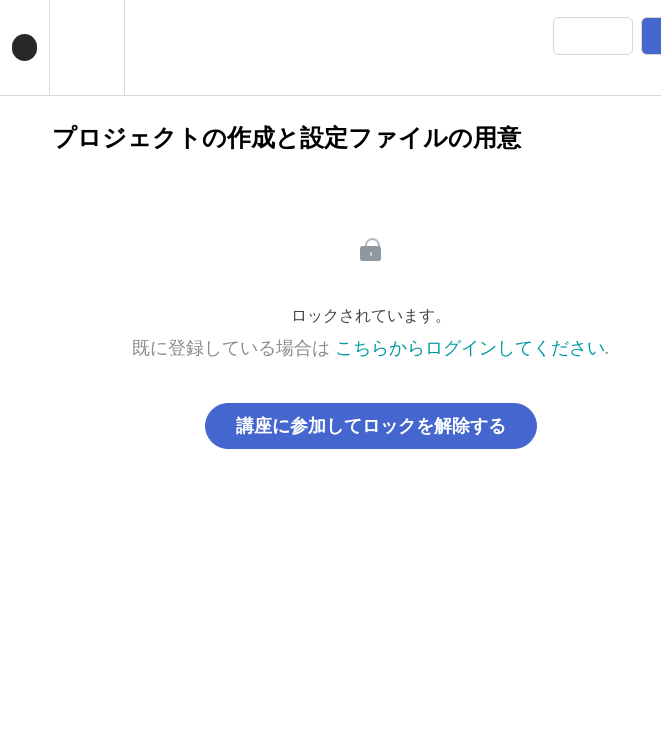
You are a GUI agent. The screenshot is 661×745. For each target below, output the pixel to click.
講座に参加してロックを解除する (371, 426)
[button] (24, 47)
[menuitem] (86, 47)
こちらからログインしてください (470, 348)
